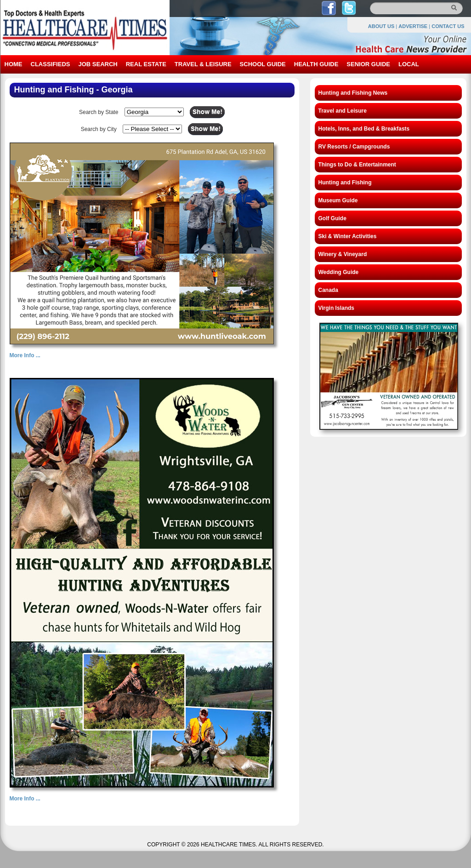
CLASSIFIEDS (51, 64)
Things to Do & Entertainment (357, 165)
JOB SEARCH (98, 64)
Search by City (99, 129)
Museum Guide (338, 200)
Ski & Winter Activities (348, 236)
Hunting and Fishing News (353, 93)
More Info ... (25, 355)
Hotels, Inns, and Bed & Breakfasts (364, 129)
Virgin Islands (336, 308)
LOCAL (409, 64)
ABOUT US (381, 26)
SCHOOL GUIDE (263, 64)
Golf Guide (332, 218)
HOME (14, 64)
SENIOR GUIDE (368, 64)
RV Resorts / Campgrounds (354, 147)
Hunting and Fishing (345, 183)
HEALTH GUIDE (316, 64)
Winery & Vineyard (343, 254)
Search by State (99, 112)
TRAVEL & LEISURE (203, 64)
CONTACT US (448, 26)
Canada (328, 290)
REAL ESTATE (146, 64)
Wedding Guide (339, 272)
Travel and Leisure (343, 111)
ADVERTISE (413, 26)
